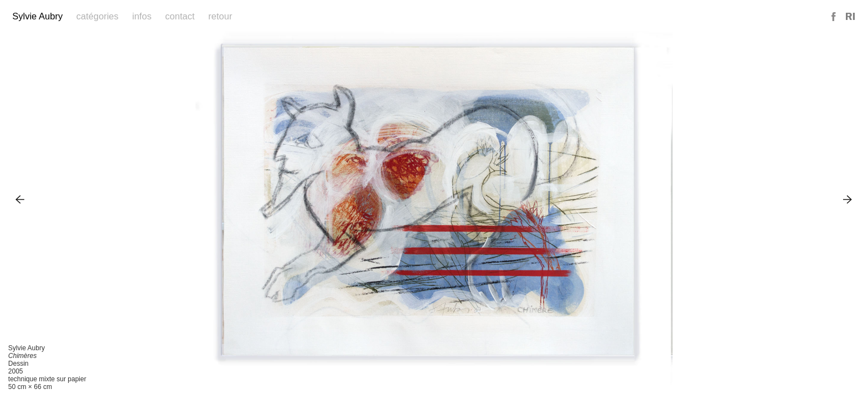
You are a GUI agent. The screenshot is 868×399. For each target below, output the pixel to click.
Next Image (848, 199)
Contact (180, 16)
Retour (220, 16)
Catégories (97, 16)
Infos (142, 16)
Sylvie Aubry (37, 16)
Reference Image (850, 17)
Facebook (834, 17)
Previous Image (20, 199)
